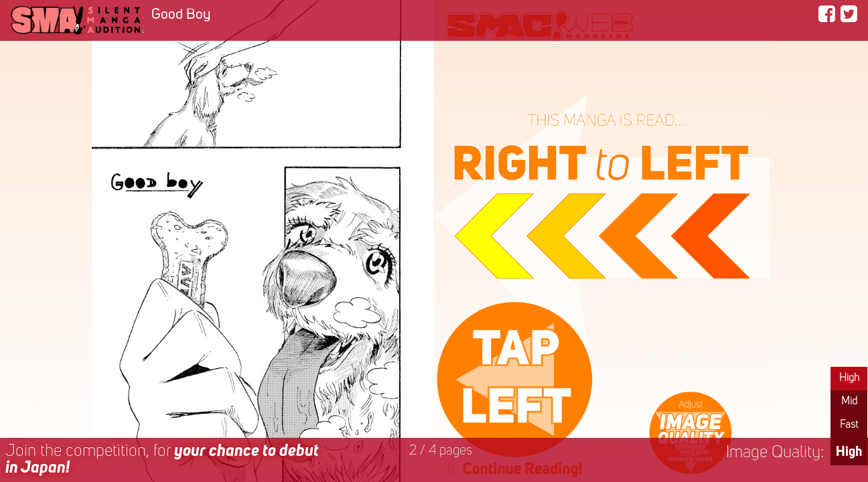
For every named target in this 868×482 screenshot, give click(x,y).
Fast (849, 425)
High (849, 378)
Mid (849, 402)
